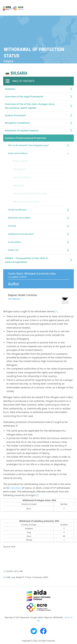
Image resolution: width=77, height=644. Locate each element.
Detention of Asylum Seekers (22, 130)
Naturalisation (19, 185)
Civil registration (19, 169)
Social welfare (14, 242)
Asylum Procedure (15, 115)
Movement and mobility (19, 218)
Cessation (16, 488)
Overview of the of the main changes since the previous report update (30, 106)
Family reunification (17, 210)
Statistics (10, 89)
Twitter (34, 631)
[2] (37, 495)
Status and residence (18, 153)
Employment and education (21, 234)
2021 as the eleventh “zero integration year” (29, 145)
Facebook (43, 631)
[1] (56, 311)
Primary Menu (72, 8)
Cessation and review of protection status (30, 193)
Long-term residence (22, 177)
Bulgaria (19, 73)
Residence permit (20, 161)
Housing (12, 226)
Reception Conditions (17, 123)
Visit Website (14, 299)
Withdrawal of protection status (26, 202)
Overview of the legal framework (24, 96)
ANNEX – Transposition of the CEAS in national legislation (26, 260)
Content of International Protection (26, 138)
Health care (13, 250)
